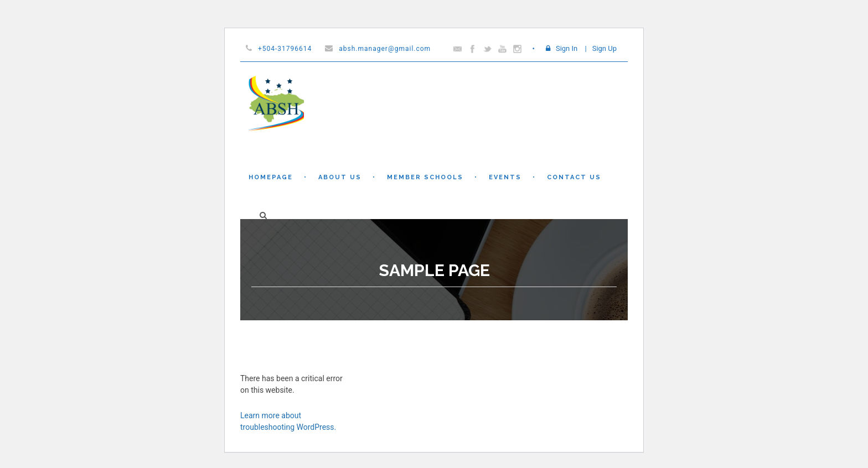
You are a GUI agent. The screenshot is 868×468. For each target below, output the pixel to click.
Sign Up (604, 48)
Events (505, 177)
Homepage (271, 177)
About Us (340, 177)
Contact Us (574, 177)
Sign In (567, 48)
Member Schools (425, 177)
